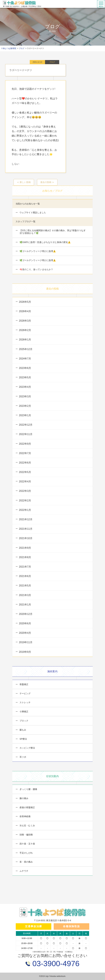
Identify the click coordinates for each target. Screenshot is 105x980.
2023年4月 (25, 387)
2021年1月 (25, 605)
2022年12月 (26, 425)
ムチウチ (24, 871)
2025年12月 (26, 349)
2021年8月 (25, 557)
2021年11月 (26, 529)
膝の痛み (24, 798)
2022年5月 (25, 472)
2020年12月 (26, 614)
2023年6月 (25, 368)
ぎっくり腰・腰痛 (28, 789)
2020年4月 (25, 633)
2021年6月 (25, 576)
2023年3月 (25, 396)
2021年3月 (25, 595)
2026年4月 (25, 311)
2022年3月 (25, 491)
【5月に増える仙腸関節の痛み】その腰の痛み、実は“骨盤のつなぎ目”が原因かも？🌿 (52, 232)
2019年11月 (26, 642)
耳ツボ (23, 757)
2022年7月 (25, 453)
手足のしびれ (26, 853)
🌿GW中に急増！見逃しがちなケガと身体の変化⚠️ (45, 242)
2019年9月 (25, 652)
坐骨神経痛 (25, 816)
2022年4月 (25, 482)
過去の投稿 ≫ (47, 182)
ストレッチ (25, 702)
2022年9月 (25, 444)
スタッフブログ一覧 (26, 221)
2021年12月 (26, 519)
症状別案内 (52, 776)
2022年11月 (26, 434)
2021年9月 (25, 548)
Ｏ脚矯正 (24, 712)
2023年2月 (25, 406)
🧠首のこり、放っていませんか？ (36, 269)
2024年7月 (25, 359)
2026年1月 (25, 340)
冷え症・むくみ (27, 825)
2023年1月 (25, 415)
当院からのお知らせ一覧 (28, 204)
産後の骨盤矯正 (27, 807)
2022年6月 (25, 463)
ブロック (24, 721)
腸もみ (23, 730)
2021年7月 (25, 567)
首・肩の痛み (26, 862)
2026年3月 (25, 321)
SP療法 (23, 739)
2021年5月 (25, 586)
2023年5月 (25, 377)
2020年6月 (25, 623)
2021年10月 (26, 538)
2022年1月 (25, 510)
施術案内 (52, 671)
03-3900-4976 (55, 964)
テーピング (25, 693)
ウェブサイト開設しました (32, 213)
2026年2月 (25, 330)
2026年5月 (25, 302)
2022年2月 (25, 501)
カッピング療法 (27, 748)
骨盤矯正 (24, 684)
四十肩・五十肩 (27, 844)
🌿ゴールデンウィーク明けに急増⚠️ (37, 251)
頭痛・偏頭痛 (26, 835)
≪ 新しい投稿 (24, 182)
